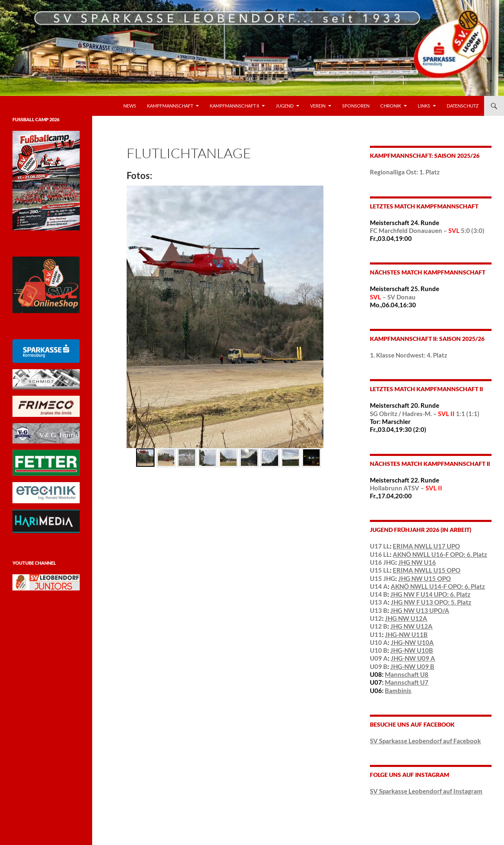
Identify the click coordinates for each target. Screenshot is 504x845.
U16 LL (380, 554)
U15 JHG (383, 578)
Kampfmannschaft (170, 106)
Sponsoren (356, 106)
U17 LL (380, 546)
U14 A (379, 586)
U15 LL (380, 570)
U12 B (379, 626)
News (130, 106)
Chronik (391, 106)
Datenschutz (463, 106)
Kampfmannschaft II (234, 106)
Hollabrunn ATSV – (406, 488)
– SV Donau (393, 297)
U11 (376, 634)
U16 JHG (383, 562)
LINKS (424, 106)
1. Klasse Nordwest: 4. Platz (409, 355)
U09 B (379, 666)
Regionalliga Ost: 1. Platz (405, 172)
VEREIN (318, 106)
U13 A (379, 602)
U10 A (379, 642)
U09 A (379, 658)
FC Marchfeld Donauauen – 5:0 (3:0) (427, 230)
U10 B (379, 650)
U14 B (379, 594)
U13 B (379, 610)
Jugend (285, 106)
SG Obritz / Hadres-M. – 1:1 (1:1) (425, 414)
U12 (376, 618)
